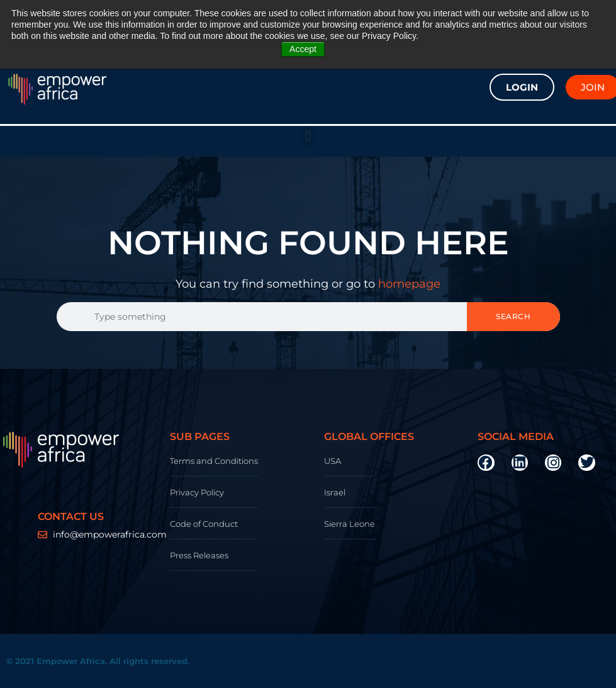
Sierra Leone (350, 524)
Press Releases (199, 555)
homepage (409, 284)
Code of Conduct (204, 524)
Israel (335, 492)
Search (513, 316)
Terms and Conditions (214, 461)
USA (333, 461)
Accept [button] (303, 49)
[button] (308, 136)
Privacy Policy (197, 492)
